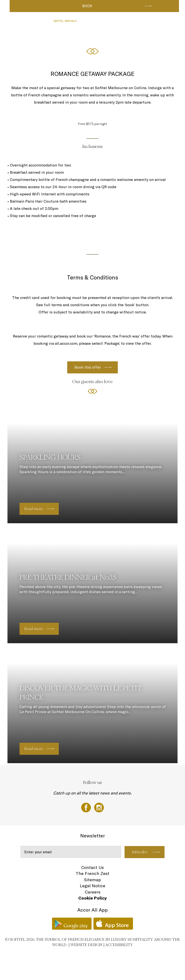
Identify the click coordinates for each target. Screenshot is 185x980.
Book (87, 6)
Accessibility (119, 945)
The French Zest (92, 873)
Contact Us (92, 867)
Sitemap (92, 880)
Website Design (86, 945)
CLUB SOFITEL (160, 21)
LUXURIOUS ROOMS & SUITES (30, 21)
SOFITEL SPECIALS (65, 21)
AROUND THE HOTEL (24, 39)
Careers (93, 892)
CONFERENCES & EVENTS (130, 21)
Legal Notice (92, 886)
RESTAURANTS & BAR (95, 21)
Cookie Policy (92, 898)
